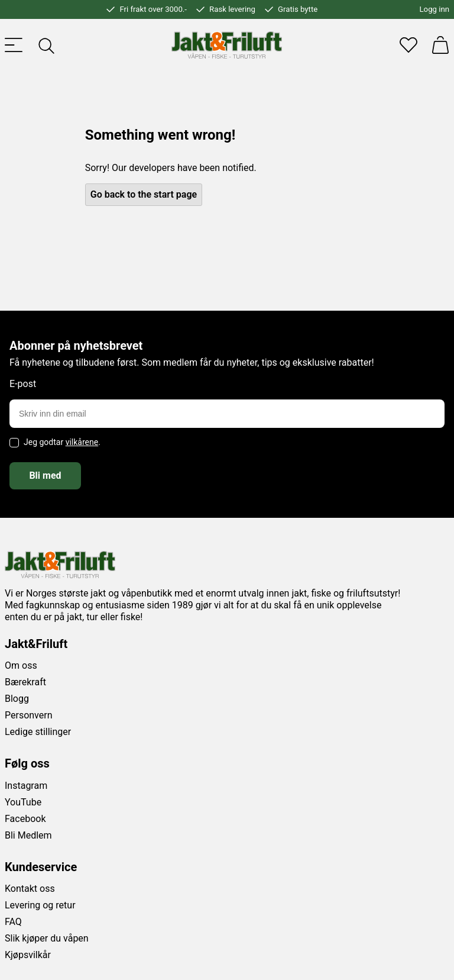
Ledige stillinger (38, 732)
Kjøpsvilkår (28, 955)
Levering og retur (40, 905)
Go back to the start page (144, 194)
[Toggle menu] (14, 45)
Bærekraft (25, 682)
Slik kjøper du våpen (47, 938)
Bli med (45, 476)
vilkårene (82, 442)
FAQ (13, 922)
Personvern (29, 715)
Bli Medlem (28, 835)
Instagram (26, 786)
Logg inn (434, 9)
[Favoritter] (408, 45)
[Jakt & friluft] (227, 45)
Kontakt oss (30, 889)
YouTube (23, 802)
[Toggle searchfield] (46, 45)
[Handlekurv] (440, 45)
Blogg (17, 699)
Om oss (21, 665)
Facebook (25, 819)
